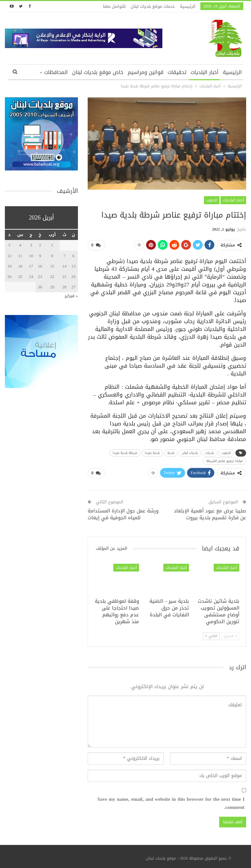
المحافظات (56, 72)
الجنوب (212, 200)
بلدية (171, 452)
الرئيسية (188, 6)
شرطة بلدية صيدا (125, 452)
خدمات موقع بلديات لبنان (153, 6)
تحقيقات (177, 72)
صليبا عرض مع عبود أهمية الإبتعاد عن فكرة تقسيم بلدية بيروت (210, 512)
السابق (230, 633)
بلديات (210, 452)
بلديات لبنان (190, 452)
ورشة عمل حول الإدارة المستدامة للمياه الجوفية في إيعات (123, 512)
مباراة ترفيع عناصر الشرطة (225, 460)
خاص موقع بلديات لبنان (98, 72)
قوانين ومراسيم (145, 72)
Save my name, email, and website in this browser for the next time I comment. (171, 801)
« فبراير (71, 296)
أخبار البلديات (205, 72)
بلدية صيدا (152, 452)
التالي (211, 633)
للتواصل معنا (114, 6)
